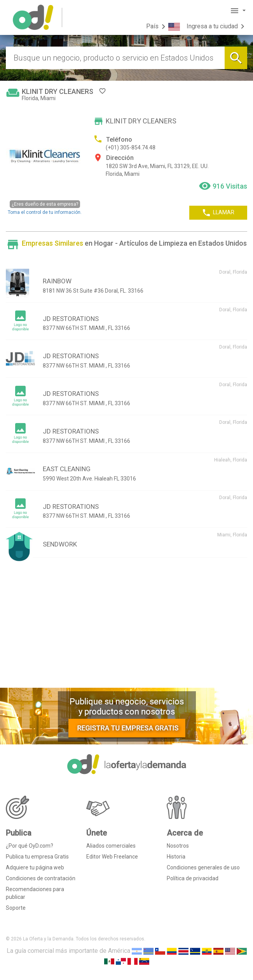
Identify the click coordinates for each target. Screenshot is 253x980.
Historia (176, 857)
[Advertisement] (126, 626)
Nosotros (178, 846)
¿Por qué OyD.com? (30, 846)
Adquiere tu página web (35, 867)
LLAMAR (218, 213)
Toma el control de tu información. (45, 207)
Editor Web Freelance (112, 857)
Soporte (16, 908)
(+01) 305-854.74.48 (131, 147)
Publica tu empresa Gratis (37, 857)
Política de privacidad (193, 878)
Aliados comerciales (111, 846)
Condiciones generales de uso (203, 867)
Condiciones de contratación (41, 878)
